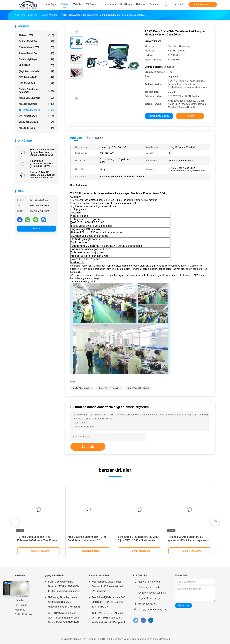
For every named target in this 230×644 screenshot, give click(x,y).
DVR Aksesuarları (36, 116)
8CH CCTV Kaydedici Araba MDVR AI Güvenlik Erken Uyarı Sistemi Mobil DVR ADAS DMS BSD (63, 618)
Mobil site (20, 610)
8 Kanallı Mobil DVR (36, 47)
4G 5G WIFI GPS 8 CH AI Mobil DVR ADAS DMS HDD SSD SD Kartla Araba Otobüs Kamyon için (109, 618)
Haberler (19, 600)
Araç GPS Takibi (36, 128)
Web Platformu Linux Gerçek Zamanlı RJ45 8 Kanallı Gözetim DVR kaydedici (108, 586)
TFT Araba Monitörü (36, 110)
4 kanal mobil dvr (36, 53)
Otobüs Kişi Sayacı (36, 59)
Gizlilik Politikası (23, 614)
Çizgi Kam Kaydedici (36, 71)
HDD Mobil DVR (36, 83)
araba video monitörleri (138, 388)
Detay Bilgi (76, 138)
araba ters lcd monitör (109, 388)
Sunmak (88, 447)
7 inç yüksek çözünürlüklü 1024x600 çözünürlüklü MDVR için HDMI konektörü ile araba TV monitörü (42, 164)
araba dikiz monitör (82, 388)
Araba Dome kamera (36, 98)
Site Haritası (21, 605)
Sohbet (36, 229)
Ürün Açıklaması (95, 138)
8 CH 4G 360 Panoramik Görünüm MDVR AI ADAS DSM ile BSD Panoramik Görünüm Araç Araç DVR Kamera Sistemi (64, 587)
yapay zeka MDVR (36, 122)
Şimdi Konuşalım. (202, 4)
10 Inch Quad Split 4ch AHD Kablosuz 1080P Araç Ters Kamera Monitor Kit (38, 540)
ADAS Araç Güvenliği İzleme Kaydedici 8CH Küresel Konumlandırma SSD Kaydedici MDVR (64, 603)
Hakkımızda (21, 596)
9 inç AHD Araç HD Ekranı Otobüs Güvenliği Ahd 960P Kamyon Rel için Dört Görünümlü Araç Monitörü (42, 175)
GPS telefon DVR (36, 77)
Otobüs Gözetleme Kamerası (36, 91)
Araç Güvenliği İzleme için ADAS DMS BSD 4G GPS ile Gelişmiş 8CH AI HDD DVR (108, 602)
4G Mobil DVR (36, 35)
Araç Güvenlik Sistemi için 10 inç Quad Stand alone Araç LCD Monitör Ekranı (87, 540)
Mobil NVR (36, 65)
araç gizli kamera (36, 104)
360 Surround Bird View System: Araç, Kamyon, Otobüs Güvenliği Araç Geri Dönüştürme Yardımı (42, 152)
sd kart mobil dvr (36, 41)
